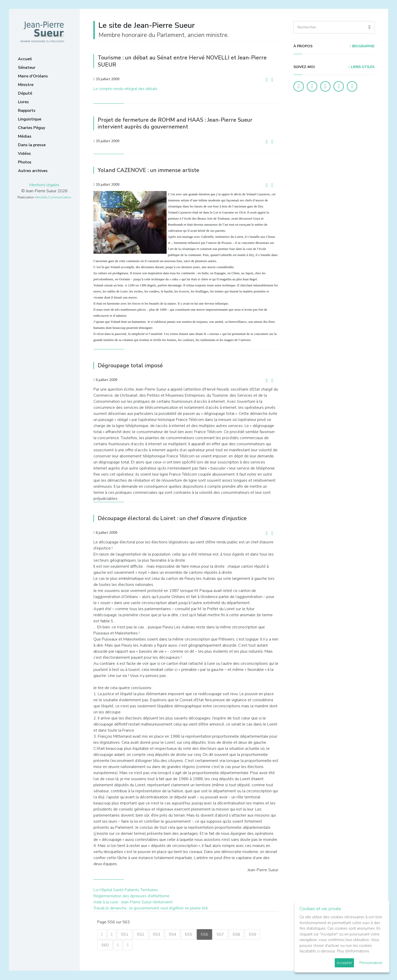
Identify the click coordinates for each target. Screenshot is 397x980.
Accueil (25, 59)
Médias (25, 136)
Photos (25, 162)
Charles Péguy (32, 128)
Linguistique (30, 119)
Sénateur (27, 68)
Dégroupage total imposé (132, 365)
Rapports (27, 111)
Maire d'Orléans (33, 76)
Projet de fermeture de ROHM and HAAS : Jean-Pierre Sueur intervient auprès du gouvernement (179, 123)
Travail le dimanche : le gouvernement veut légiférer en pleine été (151, 908)
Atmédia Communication (53, 197)
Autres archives (33, 171)
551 (127, 934)
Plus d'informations (353, 951)
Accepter (344, 963)
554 (177, 934)
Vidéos (24, 154)
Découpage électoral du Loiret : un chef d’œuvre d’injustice (177, 518)
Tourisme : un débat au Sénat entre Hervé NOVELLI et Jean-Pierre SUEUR (187, 61)
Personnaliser (371, 963)
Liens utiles (362, 67)
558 (244, 934)
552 (143, 934)
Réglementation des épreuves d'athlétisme (131, 896)
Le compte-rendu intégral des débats (125, 89)
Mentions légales (44, 185)
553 (160, 934)
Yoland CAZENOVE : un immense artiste (152, 170)
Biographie (362, 46)
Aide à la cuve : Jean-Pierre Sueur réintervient (133, 902)
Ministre (26, 85)
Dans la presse (32, 145)
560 (105, 945)
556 (210, 934)
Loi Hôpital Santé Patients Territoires (126, 889)
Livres (23, 102)
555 (193, 934)
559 (260, 934)
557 (227, 934)
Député (25, 93)
